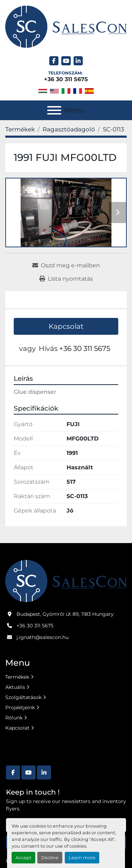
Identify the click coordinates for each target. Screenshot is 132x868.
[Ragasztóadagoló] (69, 129)
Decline (50, 858)
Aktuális (15, 687)
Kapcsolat (66, 326)
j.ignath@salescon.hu (43, 637)
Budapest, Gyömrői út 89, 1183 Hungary (65, 614)
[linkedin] (78, 61)
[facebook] (54, 61)
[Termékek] (20, 129)
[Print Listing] (66, 279)
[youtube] (66, 61)
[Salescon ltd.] (66, 580)
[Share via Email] (66, 266)
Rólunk (14, 718)
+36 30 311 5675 (66, 79)
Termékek (17, 677)
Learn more (82, 858)
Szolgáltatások (23, 697)
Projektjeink (20, 707)
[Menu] (54, 110)
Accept (23, 858)
